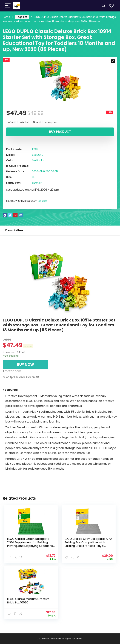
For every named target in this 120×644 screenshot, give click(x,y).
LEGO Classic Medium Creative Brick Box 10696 (28, 601)
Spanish (37, 183)
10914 (35, 149)
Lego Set (22, 17)
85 (34, 177)
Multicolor (38, 160)
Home (6, 17)
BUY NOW (25, 364)
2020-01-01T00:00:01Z (45, 171)
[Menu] (8, 6)
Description (14, 230)
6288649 (38, 155)
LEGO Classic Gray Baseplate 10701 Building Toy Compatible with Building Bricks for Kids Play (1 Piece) (88, 544)
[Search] (104, 6)
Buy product (60, 132)
